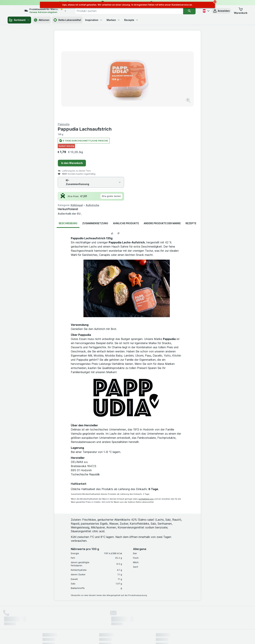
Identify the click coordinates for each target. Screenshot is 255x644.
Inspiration (94, 20)
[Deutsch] (206, 11)
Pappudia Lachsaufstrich (158, 46)
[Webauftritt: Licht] (126, 637)
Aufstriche (166, 122)
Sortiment (19, 20)
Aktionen (42, 20)
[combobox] (133, 11)
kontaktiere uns (146, 416)
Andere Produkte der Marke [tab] (162, 140)
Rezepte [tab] (191, 140)
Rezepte (131, 20)
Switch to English (134, 623)
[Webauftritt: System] (110, 637)
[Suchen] (189, 11)
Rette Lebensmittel (67, 20)
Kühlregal (150, 122)
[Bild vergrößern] (115, 90)
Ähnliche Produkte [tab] (126, 140)
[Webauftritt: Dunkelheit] (143, 637)
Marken (113, 20)
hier (100, 614)
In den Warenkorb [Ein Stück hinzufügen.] (145, 80)
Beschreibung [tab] (68, 140)
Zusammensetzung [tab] (95, 140)
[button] (221, 11)
